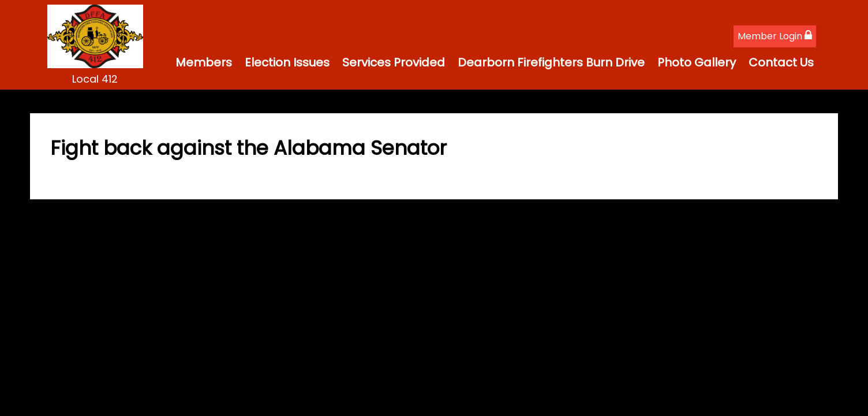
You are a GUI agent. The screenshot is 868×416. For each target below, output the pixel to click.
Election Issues (287, 62)
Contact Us (781, 62)
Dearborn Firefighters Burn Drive (551, 62)
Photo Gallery (697, 62)
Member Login (775, 36)
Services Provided (394, 62)
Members (204, 62)
